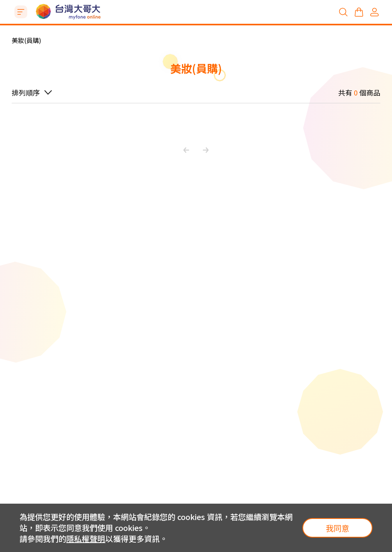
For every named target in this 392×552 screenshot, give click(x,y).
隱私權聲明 (86, 539)
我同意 (337, 528)
